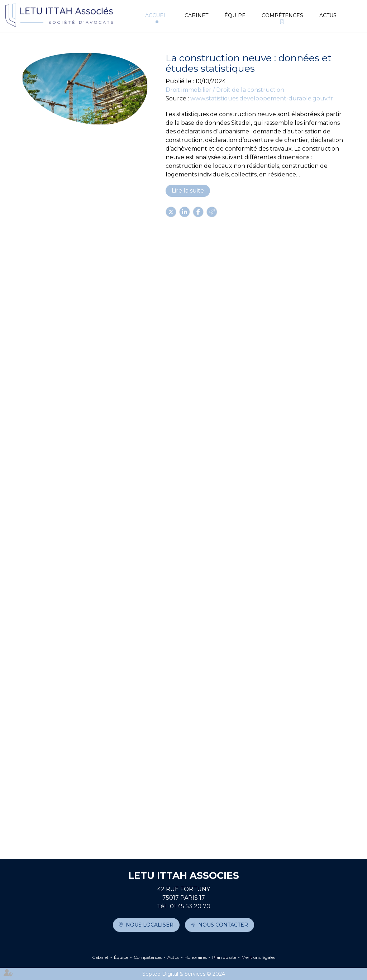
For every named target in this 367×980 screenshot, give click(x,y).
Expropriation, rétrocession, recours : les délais (215, 669)
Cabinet (196, 15)
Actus (328, 15)
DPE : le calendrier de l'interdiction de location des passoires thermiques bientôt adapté (213, 478)
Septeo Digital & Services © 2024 (184, 974)
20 (216, 833)
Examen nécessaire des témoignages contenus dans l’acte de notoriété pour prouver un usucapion (213, 278)
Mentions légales (258, 957)
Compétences (282, 15)
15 (164, 833)
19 (206, 833)
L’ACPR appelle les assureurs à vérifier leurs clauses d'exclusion (209, 767)
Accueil (157, 15)
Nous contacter (223, 925)
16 (175, 833)
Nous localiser (150, 925)
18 (196, 833)
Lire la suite (188, 191)
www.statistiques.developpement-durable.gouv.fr (262, 98)
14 (154, 833)
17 (185, 833)
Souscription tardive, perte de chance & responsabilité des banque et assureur (205, 576)
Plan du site (224, 957)
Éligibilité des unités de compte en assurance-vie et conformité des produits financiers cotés (214, 380)
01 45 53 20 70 (190, 906)
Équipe (235, 15)
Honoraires (196, 957)
